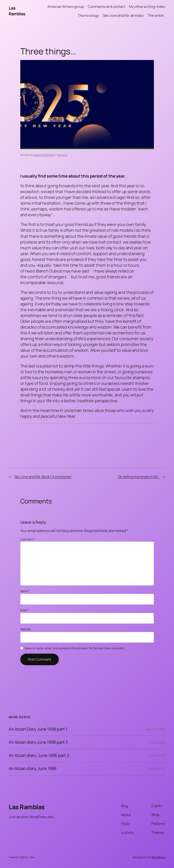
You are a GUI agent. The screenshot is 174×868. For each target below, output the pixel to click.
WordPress (158, 857)
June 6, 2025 (157, 755)
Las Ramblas (17, 11)
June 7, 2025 (157, 742)
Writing (62, 155)
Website (25, 629)
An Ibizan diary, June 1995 (33, 769)
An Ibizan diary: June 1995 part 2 (39, 756)
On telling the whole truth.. (139, 477)
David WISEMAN (44, 155)
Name (25, 591)
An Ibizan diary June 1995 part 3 (38, 742)
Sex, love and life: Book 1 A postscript (43, 477)
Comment (28, 539)
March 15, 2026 (155, 729)
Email (25, 610)
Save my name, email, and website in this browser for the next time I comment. (75, 648)
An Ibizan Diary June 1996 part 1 (38, 729)
